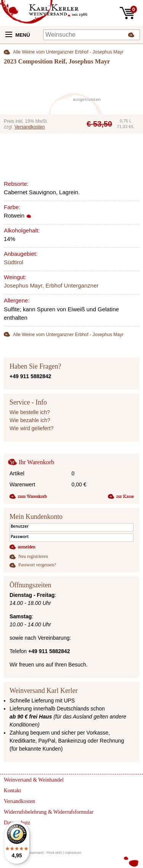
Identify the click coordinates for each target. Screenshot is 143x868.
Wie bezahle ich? (30, 420)
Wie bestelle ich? (30, 412)
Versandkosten (30, 127)
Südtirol (14, 262)
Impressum (73, 853)
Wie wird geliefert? (31, 428)
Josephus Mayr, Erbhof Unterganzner (51, 285)
